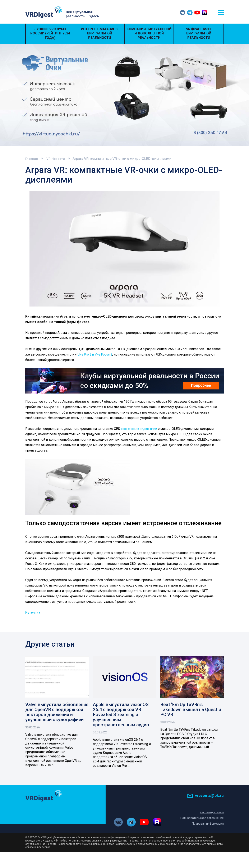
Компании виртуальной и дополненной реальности (149, 33)
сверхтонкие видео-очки (140, 428)
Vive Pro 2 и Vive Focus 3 (96, 354)
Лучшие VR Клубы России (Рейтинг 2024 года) (50, 33)
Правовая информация (207, 824)
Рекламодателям (211, 813)
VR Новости (58, 159)
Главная (32, 159)
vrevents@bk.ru (205, 796)
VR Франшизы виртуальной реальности (199, 33)
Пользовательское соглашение (201, 819)
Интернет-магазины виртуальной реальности (100, 33)
